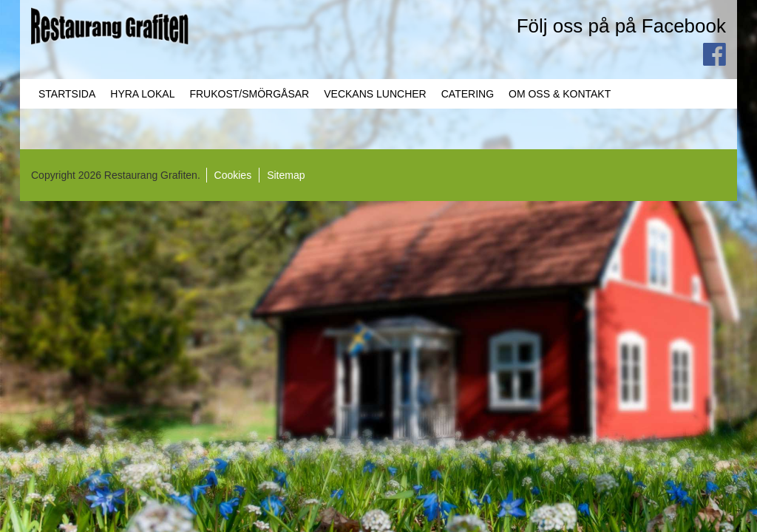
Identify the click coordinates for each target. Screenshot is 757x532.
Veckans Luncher (375, 94)
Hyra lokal (142, 94)
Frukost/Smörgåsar (249, 94)
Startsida (67, 94)
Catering (468, 94)
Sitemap (286, 175)
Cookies (233, 175)
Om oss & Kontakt (560, 94)
